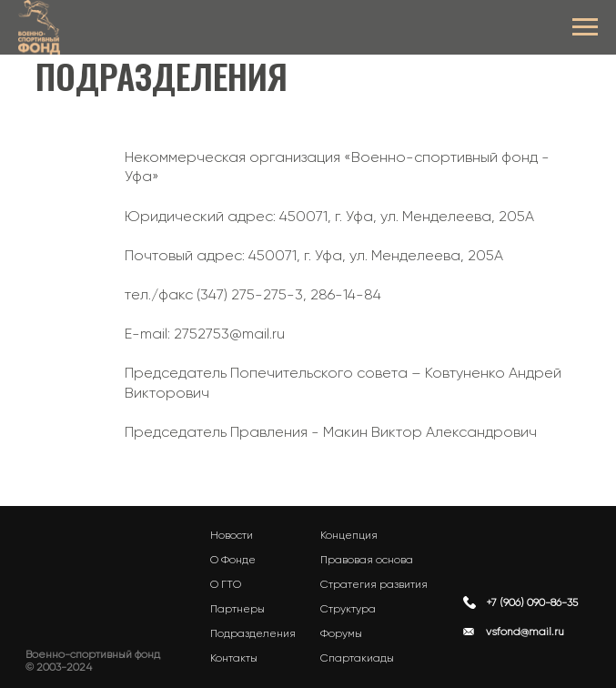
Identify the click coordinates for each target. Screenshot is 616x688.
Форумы (341, 633)
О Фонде (233, 560)
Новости (232, 535)
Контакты (234, 658)
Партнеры (237, 609)
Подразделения (253, 633)
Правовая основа (367, 560)
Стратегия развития (374, 584)
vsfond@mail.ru (525, 632)
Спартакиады (357, 658)
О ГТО (226, 584)
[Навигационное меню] (585, 27)
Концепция (349, 535)
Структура (348, 609)
